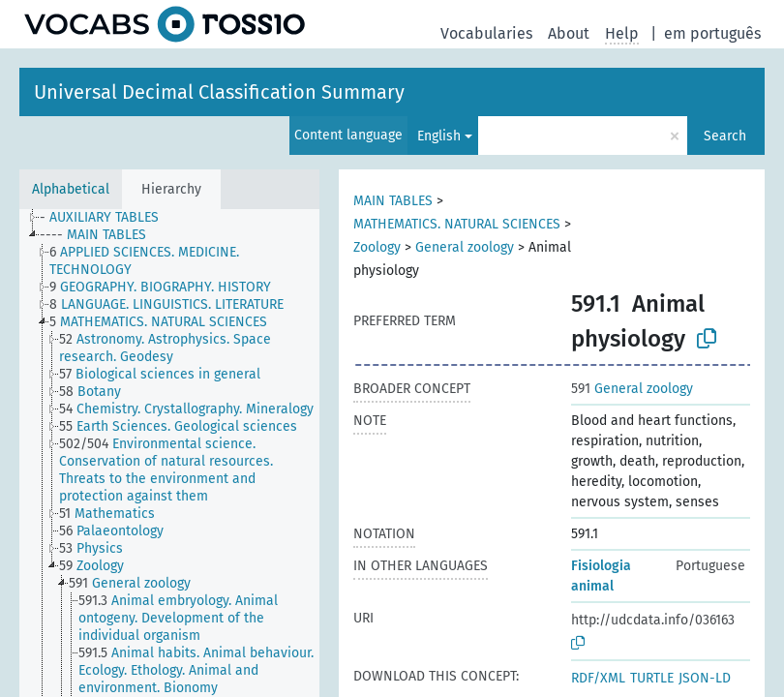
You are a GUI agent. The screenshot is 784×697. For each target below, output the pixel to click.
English (439, 136)
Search (725, 136)
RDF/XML (598, 678)
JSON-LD (705, 678)
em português (712, 33)
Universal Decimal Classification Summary (219, 92)
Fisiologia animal (601, 576)
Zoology (377, 247)
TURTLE (652, 678)
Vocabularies (486, 33)
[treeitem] (107, 218)
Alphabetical (71, 189)
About (569, 33)
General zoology (465, 247)
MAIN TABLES (393, 201)
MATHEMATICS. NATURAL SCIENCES (457, 224)
